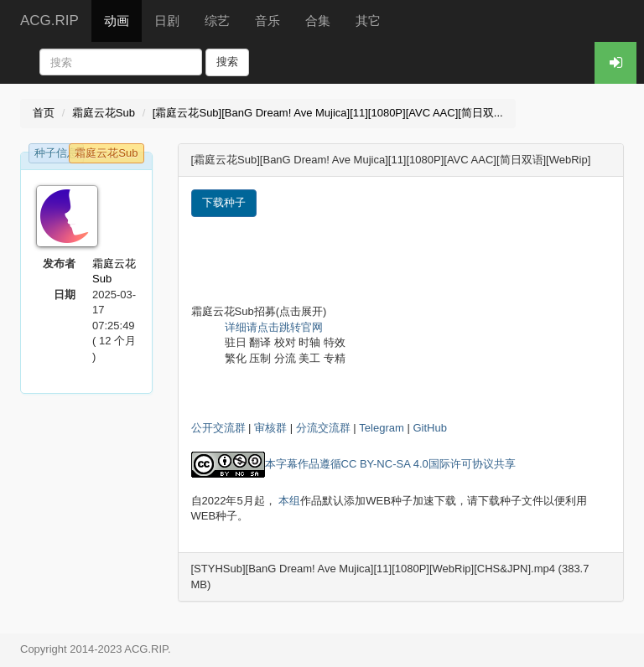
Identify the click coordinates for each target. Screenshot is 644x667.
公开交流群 (218, 428)
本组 (289, 501)
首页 (44, 113)
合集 (318, 21)
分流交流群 (323, 428)
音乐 (267, 21)
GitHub (429, 428)
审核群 (270, 428)
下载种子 (224, 202)
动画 (117, 21)
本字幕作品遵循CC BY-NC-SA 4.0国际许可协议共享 (390, 464)
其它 (368, 21)
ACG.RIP (49, 21)
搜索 (227, 62)
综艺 (217, 21)
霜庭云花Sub (104, 113)
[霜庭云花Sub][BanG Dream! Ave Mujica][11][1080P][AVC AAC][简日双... (328, 113)
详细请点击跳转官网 (274, 327)
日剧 (167, 21)
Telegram (381, 428)
